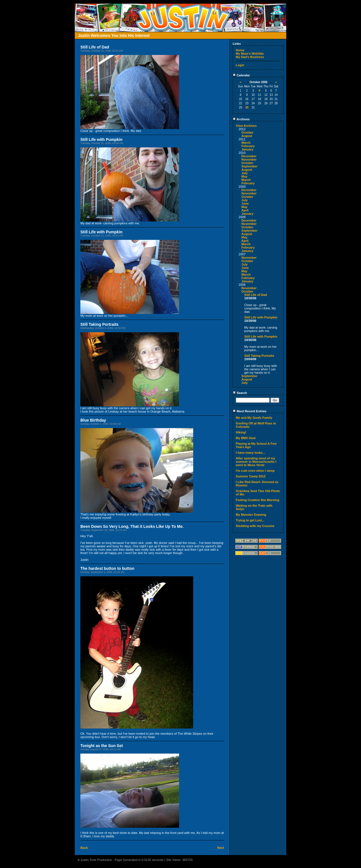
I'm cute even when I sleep (255, 471)
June (245, 203)
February (248, 146)
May (244, 176)
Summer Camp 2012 (251, 476)
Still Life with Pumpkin (261, 317)
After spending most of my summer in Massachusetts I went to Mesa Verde (256, 462)
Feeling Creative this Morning (257, 500)
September (249, 166)
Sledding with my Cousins (255, 526)
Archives (241, 119)
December (249, 156)
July (245, 173)
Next (221, 848)
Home (240, 50)
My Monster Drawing (251, 515)
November (249, 160)
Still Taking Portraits (259, 356)
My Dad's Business (250, 57)
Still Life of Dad (256, 295)
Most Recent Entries (250, 411)
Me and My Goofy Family (254, 418)
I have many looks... (250, 453)
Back (84, 848)
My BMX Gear (246, 438)
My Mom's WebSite (250, 54)
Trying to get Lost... (250, 520)
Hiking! (241, 432)
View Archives (246, 126)
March (246, 143)
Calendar (241, 75)
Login (240, 65)
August (247, 136)
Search (240, 393)
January (247, 149)
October (247, 132)
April (245, 210)
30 (247, 108)
